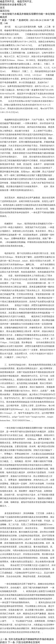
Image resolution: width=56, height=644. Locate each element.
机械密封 (9, 224)
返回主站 (5, 11)
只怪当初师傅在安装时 (28, 642)
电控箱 (8, 253)
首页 (2, 8)
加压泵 (8, 198)
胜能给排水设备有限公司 (13, 5)
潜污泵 (8, 27)
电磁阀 (8, 120)
